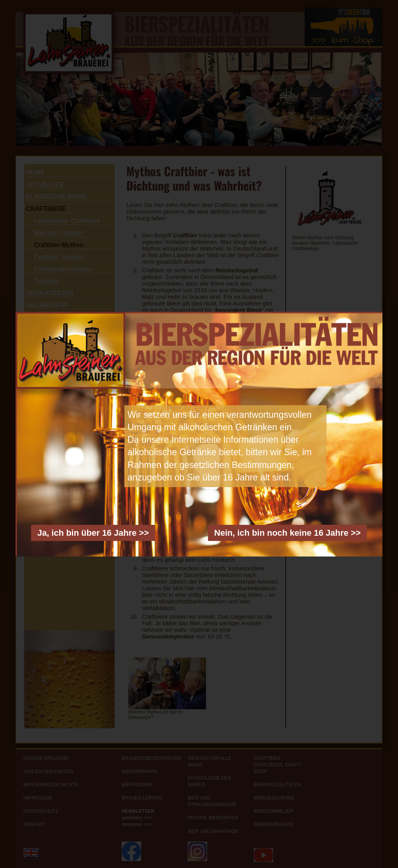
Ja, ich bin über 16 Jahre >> (93, 532)
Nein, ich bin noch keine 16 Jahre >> (287, 532)
